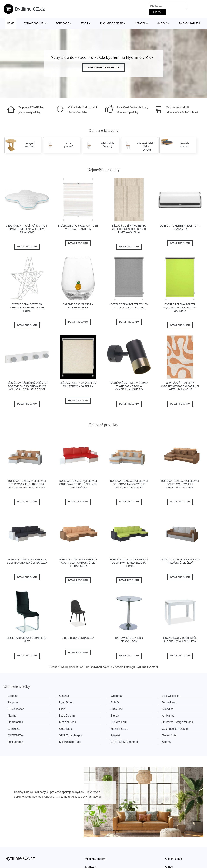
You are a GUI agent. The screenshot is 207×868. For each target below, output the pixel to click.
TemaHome (169, 702)
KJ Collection (16, 709)
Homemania (15, 722)
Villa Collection (171, 696)
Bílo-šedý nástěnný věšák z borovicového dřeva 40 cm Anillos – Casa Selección (27, 386)
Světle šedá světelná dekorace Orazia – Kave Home (27, 308)
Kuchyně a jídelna (112, 23)
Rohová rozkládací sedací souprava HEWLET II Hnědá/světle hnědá (180, 484)
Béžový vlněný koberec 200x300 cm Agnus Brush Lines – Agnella (129, 229)
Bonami (13, 696)
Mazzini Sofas (119, 729)
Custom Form (119, 722)
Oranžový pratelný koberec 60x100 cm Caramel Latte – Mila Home (180, 386)
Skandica (168, 709)
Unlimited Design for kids (177, 722)
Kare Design (67, 716)
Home (10, 23)
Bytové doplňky (34, 23)
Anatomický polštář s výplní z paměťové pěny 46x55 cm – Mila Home (27, 229)
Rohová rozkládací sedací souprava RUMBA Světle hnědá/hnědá (78, 563)
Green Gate (169, 735)
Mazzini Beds (68, 722)
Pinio (62, 709)
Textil (85, 23)
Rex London (15, 742)
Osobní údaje (174, 859)
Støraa (115, 716)
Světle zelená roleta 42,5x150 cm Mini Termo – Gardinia (180, 308)
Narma (12, 716)
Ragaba (13, 702)
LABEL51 (14, 729)
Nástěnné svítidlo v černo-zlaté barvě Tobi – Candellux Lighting (129, 386)
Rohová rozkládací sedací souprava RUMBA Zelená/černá (129, 563)
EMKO (115, 702)
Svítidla (162, 23)
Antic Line (117, 709)
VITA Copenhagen (71, 735)
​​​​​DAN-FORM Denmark (124, 742)
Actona (166, 742)
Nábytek (140, 23)
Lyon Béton (66, 702)
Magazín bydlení (189, 23)
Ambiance (168, 716)
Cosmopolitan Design (175, 729)
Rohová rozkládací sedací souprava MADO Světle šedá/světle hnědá (129, 484)
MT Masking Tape (70, 742)
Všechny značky (95, 859)
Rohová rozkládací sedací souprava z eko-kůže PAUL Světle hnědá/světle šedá (27, 484)
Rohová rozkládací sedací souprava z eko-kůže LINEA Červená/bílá (78, 484)
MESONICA (15, 735)
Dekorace (63, 23)
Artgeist (115, 735)
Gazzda (64, 696)
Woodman (117, 696)
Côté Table (66, 729)
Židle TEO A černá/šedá (78, 638)
